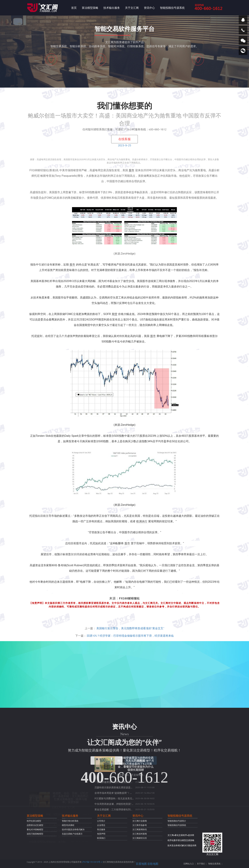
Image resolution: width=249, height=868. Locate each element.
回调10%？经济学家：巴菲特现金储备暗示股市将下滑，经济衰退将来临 (130, 636)
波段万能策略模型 (35, 834)
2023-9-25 (125, 145)
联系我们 (101, 838)
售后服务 (101, 829)
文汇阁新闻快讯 (140, 829)
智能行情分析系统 (70, 821)
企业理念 (101, 825)
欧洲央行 (142, 521)
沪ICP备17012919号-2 (92, 862)
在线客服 (125, 139)
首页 (74, 8)
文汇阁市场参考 (140, 825)
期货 (115, 314)
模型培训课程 (68, 825)
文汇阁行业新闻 (140, 821)
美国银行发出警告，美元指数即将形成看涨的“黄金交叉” (130, 628)
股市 (132, 170)
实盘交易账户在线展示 (72, 834)
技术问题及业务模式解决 (73, 829)
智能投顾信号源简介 (177, 821)
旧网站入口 (189, 864)
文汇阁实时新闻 (140, 834)
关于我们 (201, 864)
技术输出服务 (112, 8)
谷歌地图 (153, 864)
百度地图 (141, 864)
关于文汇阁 (132, 8)
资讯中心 (149, 8)
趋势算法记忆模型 (35, 825)
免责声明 (101, 834)
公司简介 (101, 821)
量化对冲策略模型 (35, 829)
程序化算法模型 (34, 821)
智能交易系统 (214, 864)
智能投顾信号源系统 (172, 8)
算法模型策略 (90, 8)
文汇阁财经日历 (140, 838)
